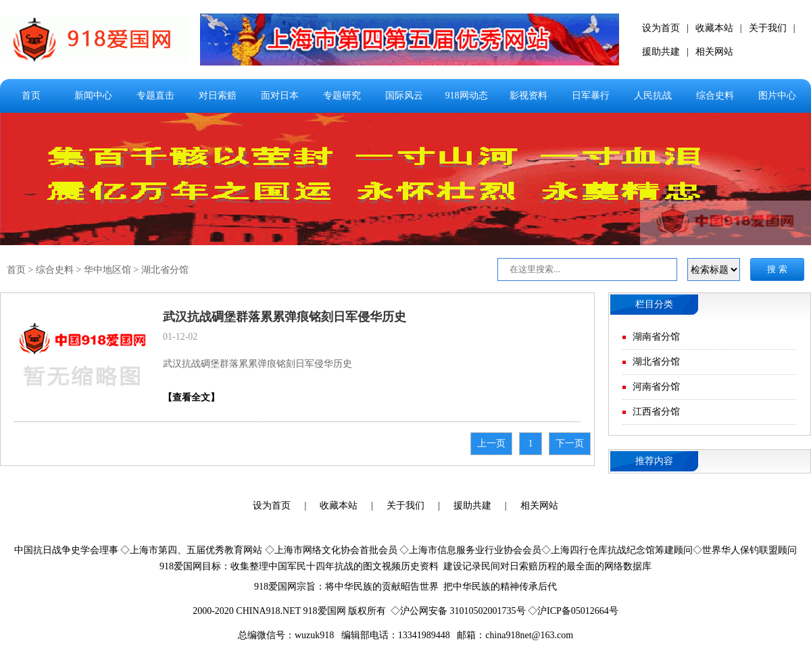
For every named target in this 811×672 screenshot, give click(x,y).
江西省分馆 (656, 412)
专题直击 (155, 96)
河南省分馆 (656, 387)
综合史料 (715, 96)
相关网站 (714, 52)
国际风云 (404, 96)
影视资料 (529, 96)
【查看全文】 (191, 397)
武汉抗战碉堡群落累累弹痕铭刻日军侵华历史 (285, 317)
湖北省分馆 (165, 270)
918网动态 (467, 96)
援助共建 (661, 52)
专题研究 (342, 96)
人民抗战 (653, 96)
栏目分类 (654, 304)
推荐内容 (654, 461)
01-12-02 (180, 337)
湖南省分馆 (656, 337)
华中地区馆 (107, 270)
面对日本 (280, 96)
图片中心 (777, 96)
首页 (31, 96)
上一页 (491, 443)
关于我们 (768, 28)
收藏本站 (714, 28)
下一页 (570, 443)
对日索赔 (218, 96)
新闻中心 (93, 96)
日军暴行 (591, 96)
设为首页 (661, 28)
